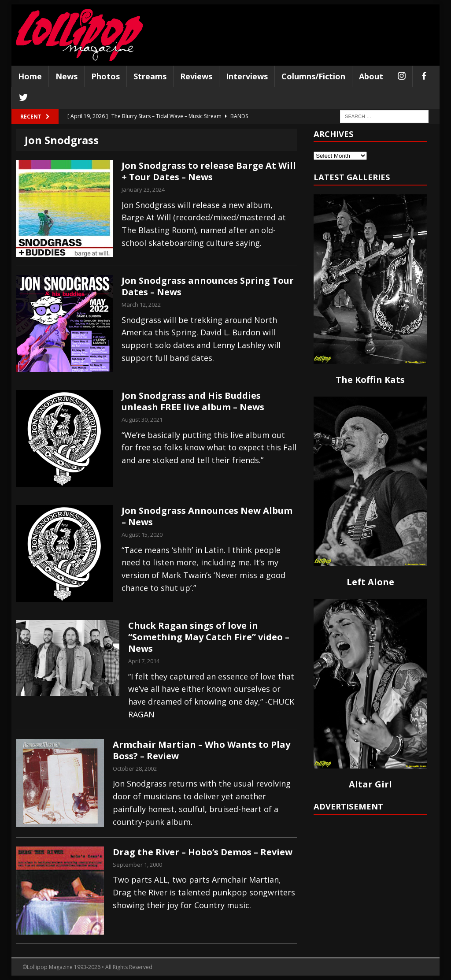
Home (30, 76)
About (371, 76)
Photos (105, 76)
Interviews (247, 76)
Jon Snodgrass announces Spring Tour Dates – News (208, 286)
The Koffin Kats (370, 380)
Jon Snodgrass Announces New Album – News (207, 516)
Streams (150, 76)
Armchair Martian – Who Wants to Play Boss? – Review (201, 750)
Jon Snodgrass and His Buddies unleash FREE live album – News (193, 401)
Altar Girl (370, 784)
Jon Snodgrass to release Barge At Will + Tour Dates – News (209, 171)
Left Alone (370, 582)
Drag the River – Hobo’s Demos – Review (203, 852)
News (67, 76)
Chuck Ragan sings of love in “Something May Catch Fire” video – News (209, 637)
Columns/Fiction (313, 76)
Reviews (196, 76)
